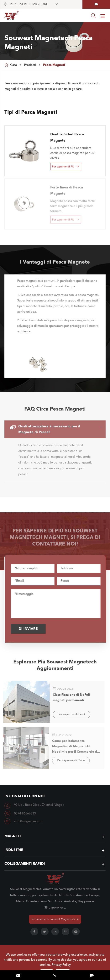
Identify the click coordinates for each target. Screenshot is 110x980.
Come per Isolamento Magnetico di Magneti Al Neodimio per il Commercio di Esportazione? (73, 747)
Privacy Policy (61, 965)
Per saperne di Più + (70, 714)
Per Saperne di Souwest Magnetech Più (55, 919)
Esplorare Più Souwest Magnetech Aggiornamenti (55, 667)
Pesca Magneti (54, 65)
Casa (13, 65)
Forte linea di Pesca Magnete (67, 189)
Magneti (13, 836)
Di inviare (30, 629)
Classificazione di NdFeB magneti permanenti (70, 698)
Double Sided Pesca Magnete (67, 138)
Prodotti (30, 65)
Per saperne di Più (66, 166)
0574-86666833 (25, 814)
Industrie (14, 850)
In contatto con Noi (25, 796)
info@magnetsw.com (29, 821)
